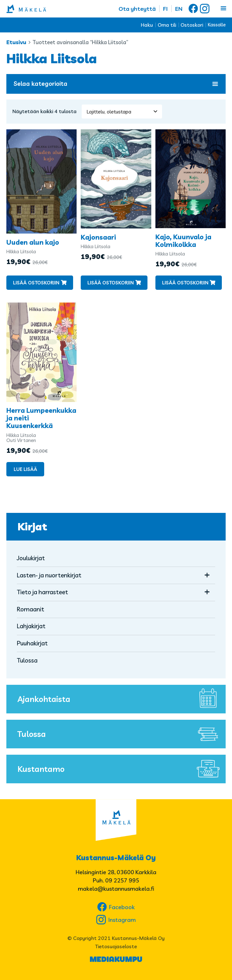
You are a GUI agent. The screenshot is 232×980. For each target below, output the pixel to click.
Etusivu (16, 42)
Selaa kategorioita (116, 84)
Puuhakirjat (32, 643)
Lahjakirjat (31, 626)
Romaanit (31, 609)
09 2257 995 (122, 880)
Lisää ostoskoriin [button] (36, 283)
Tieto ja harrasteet (42, 592)
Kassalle (217, 25)
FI (165, 9)
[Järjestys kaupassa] (122, 112)
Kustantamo (120, 769)
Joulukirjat (31, 558)
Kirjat (32, 527)
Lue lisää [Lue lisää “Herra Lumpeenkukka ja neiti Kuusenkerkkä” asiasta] (25, 469)
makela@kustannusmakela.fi (116, 889)
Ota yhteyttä (137, 9)
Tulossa (27, 660)
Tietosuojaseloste (116, 946)
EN (179, 9)
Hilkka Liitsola (21, 252)
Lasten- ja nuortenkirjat (49, 575)
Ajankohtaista (120, 699)
